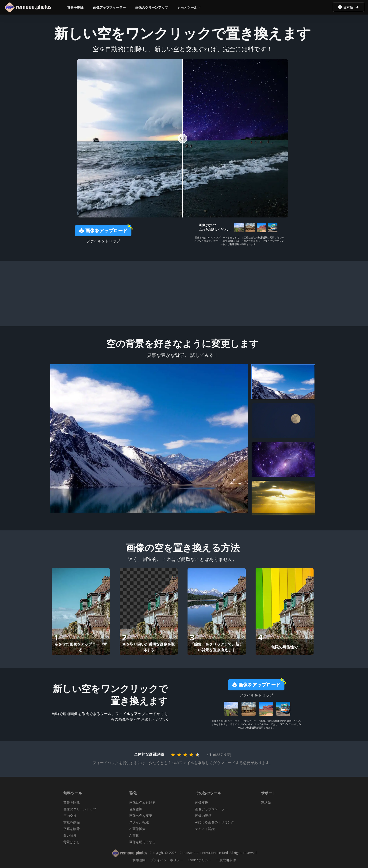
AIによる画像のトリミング (215, 822)
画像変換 (202, 802)
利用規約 (263, 238)
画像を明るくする (142, 842)
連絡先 (266, 802)
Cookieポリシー (200, 860)
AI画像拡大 (137, 829)
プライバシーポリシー (167, 860)
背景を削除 (75, 7)
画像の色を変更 (141, 816)
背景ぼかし (72, 842)
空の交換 (70, 816)
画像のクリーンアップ (152, 7)
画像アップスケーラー (109, 7)
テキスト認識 (205, 829)
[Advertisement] (183, 293)
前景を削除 (72, 822)
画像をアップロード (103, 230)
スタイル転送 (139, 822)
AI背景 (134, 835)
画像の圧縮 (203, 816)
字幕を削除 (72, 829)
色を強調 (136, 809)
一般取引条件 (226, 860)
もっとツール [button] (188, 7)
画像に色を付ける (142, 802)
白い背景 (70, 835)
